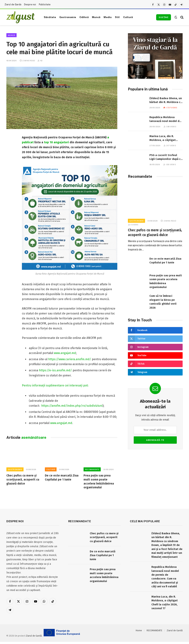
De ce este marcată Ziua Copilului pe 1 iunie (62, 477)
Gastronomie (68, 17)
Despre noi (30, 5)
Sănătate (50, 17)
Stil (117, 17)
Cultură (128, 17)
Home (139, 630)
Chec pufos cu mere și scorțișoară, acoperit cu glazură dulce (23, 479)
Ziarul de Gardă (13, 5)
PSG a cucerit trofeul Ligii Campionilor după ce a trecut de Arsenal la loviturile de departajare (166, 157)
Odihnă (84, 17)
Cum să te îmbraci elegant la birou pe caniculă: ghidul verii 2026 (163, 302)
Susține (164, 17)
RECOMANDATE (92, 469)
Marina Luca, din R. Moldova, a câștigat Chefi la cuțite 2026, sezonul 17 (163, 138)
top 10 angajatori (56, 142)
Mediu (108, 17)
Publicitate (45, 5)
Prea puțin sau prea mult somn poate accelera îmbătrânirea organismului (99, 481)
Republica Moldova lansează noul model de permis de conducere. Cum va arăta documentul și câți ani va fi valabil (166, 119)
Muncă (96, 17)
